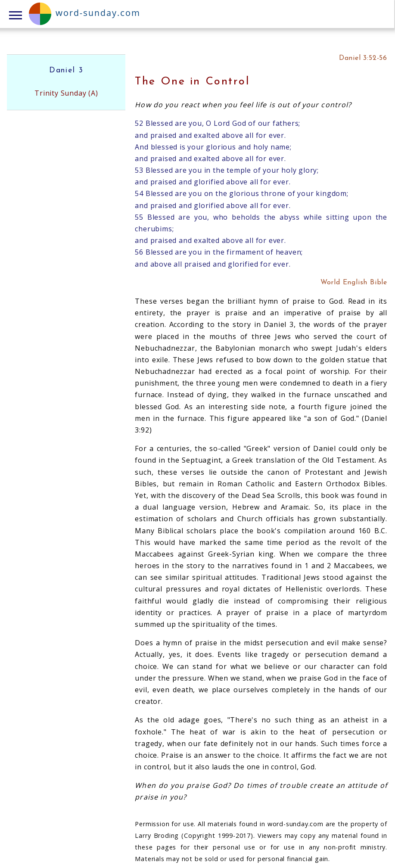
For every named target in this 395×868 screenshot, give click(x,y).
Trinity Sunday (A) (66, 93)
